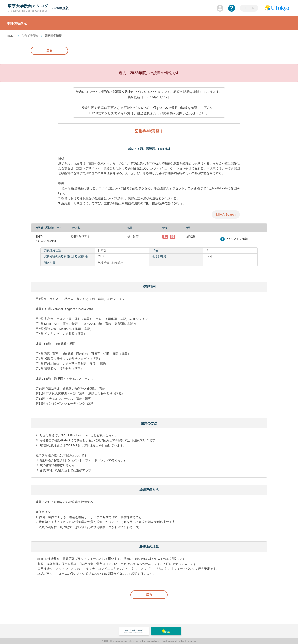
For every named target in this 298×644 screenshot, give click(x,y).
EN (252, 8)
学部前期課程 (30, 36)
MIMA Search (226, 215)
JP (246, 8)
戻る (49, 51)
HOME (11, 36)
